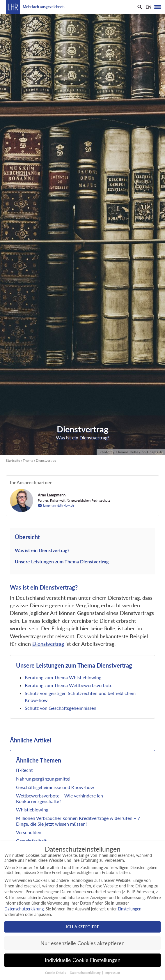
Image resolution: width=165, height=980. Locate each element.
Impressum (112, 973)
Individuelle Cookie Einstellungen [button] (83, 960)
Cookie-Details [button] (56, 973)
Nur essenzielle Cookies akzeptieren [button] (82, 943)
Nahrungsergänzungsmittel (43, 779)
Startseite (13, 460)
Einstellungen (130, 909)
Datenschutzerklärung (24, 909)
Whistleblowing (32, 810)
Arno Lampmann (52, 495)
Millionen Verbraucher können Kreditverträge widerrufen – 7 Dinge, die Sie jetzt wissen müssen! (78, 821)
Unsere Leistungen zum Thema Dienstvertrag (62, 561)
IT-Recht (24, 770)
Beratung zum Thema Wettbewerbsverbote (69, 685)
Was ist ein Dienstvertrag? (42, 550)
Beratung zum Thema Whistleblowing (64, 677)
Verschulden (29, 832)
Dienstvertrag (48, 644)
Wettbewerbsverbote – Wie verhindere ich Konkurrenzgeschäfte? (60, 798)
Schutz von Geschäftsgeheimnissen (61, 708)
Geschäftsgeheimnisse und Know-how (55, 787)
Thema (28, 460)
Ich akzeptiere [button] (82, 927)
